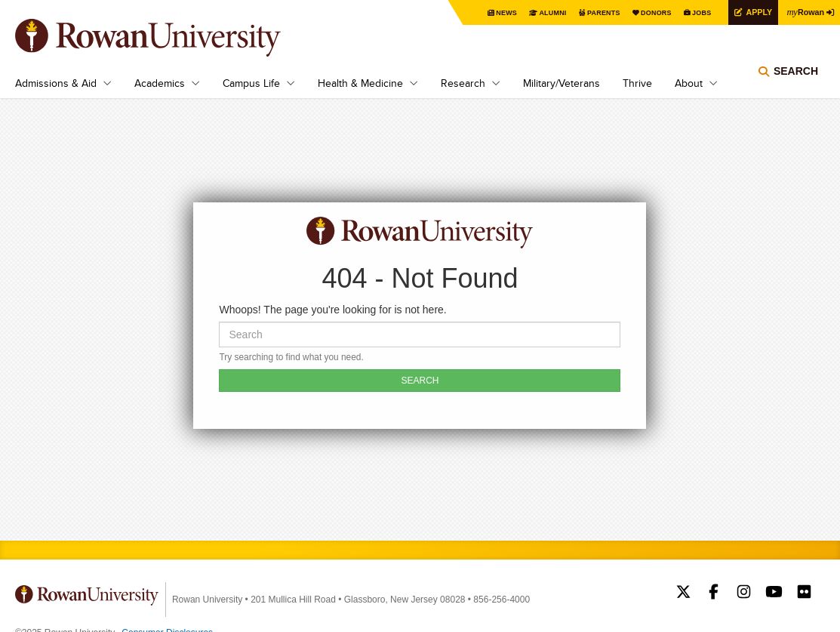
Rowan (802, 11)
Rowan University (170, 38)
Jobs (691, 12)
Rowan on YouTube (774, 593)
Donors (642, 12)
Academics (160, 83)
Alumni (531, 12)
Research (463, 83)
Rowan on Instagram (744, 593)
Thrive (637, 83)
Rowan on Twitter (683, 593)
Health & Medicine (360, 83)
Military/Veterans (562, 83)
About (689, 83)
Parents (585, 12)
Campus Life (251, 83)
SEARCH (420, 381)
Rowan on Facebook (714, 593)
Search (796, 79)
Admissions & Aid (56, 83)
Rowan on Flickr (804, 593)
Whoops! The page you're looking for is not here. (332, 310)
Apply (751, 12)
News (481, 12)
